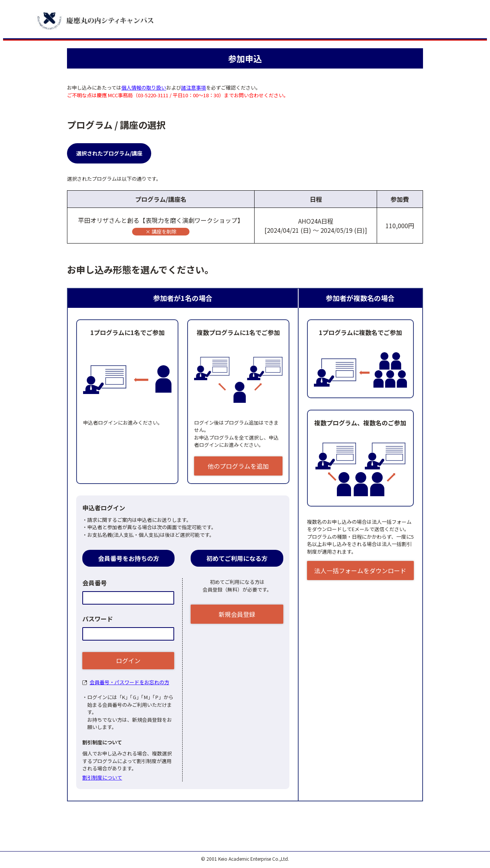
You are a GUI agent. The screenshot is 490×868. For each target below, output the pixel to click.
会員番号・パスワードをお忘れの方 (129, 682)
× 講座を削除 (161, 231)
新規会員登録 (237, 614)
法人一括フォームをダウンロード (360, 570)
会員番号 (95, 583)
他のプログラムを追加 (238, 466)
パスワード (98, 619)
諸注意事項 (194, 87)
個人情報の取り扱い (144, 87)
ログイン (128, 660)
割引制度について (102, 777)
